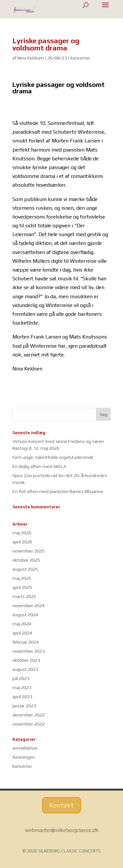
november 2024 (29, 606)
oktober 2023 (26, 660)
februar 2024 (26, 642)
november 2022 (29, 724)
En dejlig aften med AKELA (39, 466)
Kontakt (62, 805)
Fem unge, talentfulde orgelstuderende (53, 457)
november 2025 (29, 551)
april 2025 (22, 587)
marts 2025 (24, 596)
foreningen (24, 757)
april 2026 (22, 542)
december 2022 (29, 715)
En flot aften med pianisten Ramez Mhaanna (58, 491)
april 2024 (22, 633)
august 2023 (25, 669)
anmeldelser (25, 748)
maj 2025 (22, 578)
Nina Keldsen (31, 58)
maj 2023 (22, 688)
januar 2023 (24, 706)
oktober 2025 (26, 560)
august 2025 (25, 569)
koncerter (80, 58)
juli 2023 (21, 678)
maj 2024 (22, 624)
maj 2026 (22, 533)
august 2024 (25, 615)
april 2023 (22, 697)
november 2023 (29, 651)
